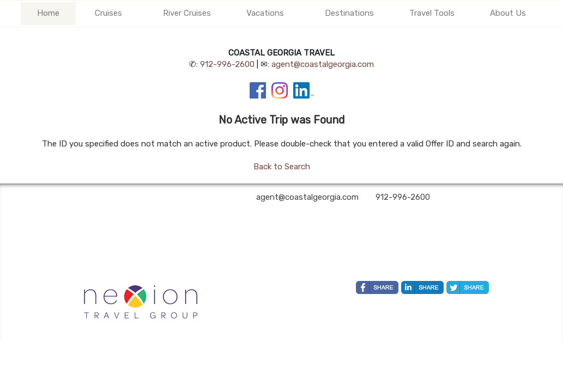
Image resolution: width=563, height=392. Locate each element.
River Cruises (187, 13)
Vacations (265, 13)
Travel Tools (432, 13)
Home (48, 13)
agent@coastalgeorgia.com (323, 64)
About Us (508, 13)
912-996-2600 (227, 64)
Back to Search (282, 167)
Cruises (108, 13)
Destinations (349, 13)
